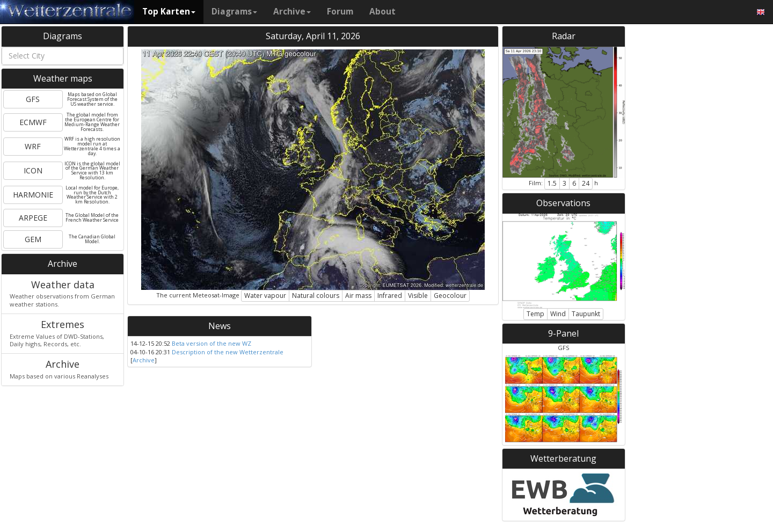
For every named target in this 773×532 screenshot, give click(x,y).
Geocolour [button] (450, 296)
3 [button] (564, 183)
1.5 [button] (552, 183)
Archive (292, 12)
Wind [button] (558, 314)
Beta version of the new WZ (212, 343)
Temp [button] (535, 314)
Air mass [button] (358, 296)
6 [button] (574, 183)
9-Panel (563, 333)
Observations (563, 203)
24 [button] (586, 183)
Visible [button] (418, 296)
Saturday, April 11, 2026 (313, 36)
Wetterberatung (563, 458)
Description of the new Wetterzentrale (228, 352)
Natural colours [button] (316, 296)
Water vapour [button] (265, 296)
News (220, 326)
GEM (33, 239)
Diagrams (234, 12)
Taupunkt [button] (586, 314)
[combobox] (63, 56)
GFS (33, 99)
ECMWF (33, 122)
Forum (340, 12)
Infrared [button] (390, 296)
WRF (33, 146)
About (382, 12)
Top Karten (169, 12)
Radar (564, 36)
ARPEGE (33, 218)
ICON (33, 170)
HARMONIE (33, 195)
